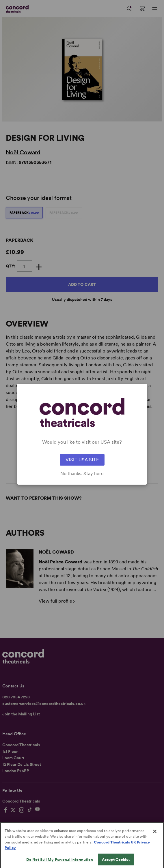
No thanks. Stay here (82, 474)
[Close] (155, 839)
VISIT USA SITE (82, 460)
